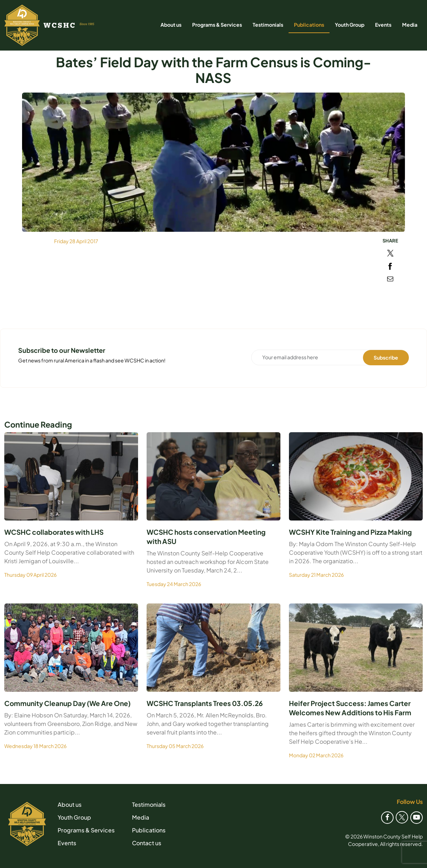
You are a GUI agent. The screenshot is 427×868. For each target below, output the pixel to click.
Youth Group (350, 25)
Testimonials (268, 25)
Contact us (147, 843)
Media (410, 25)
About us (171, 25)
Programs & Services (217, 25)
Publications (309, 25)
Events (383, 25)
